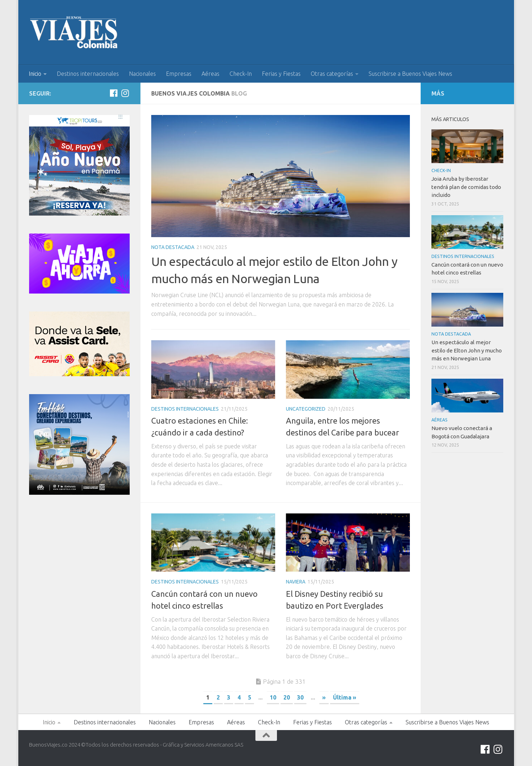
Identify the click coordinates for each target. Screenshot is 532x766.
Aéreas (211, 74)
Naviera (296, 582)
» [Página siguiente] (324, 697)
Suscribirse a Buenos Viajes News (410, 74)
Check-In (241, 74)
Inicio (35, 74)
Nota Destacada (173, 247)
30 (300, 697)
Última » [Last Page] (345, 697)
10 (273, 697)
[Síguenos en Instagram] (125, 93)
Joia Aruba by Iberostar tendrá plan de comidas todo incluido (466, 187)
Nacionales (142, 74)
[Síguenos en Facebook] (114, 93)
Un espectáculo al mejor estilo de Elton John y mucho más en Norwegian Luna (467, 350)
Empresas (179, 74)
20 (287, 697)
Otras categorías (332, 74)
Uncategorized (306, 409)
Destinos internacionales (88, 74)
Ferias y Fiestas (281, 74)
